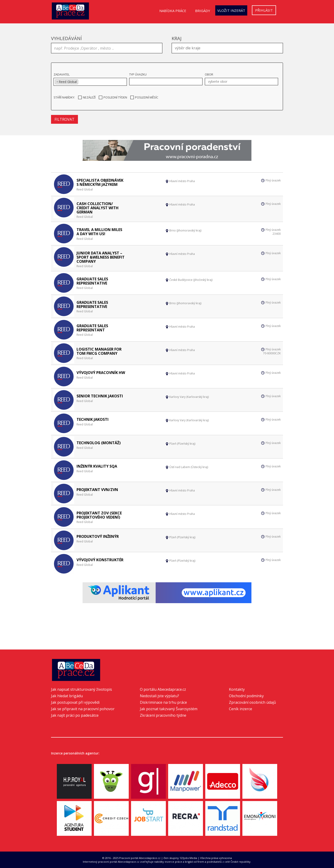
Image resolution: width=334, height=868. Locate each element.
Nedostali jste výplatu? (159, 696)
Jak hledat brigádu (67, 696)
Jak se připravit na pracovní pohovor (83, 709)
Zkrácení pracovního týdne (163, 715)
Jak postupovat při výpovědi (75, 702)
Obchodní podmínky (246, 696)
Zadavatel (62, 74)
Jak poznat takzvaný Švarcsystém (169, 709)
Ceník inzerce (241, 709)
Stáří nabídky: (64, 97)
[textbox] (228, 48)
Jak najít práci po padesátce (75, 715)
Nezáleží (87, 97)
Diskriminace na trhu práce (163, 702)
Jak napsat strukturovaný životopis (82, 689)
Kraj (177, 38)
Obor (209, 74)
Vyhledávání (66, 38)
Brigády (203, 11)
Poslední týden (113, 97)
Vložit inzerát (231, 10)
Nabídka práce (173, 11)
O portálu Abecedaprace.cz (163, 689)
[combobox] (227, 48)
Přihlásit (264, 10)
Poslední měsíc (144, 97)
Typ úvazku (138, 74)
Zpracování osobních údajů (252, 702)
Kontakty (237, 689)
